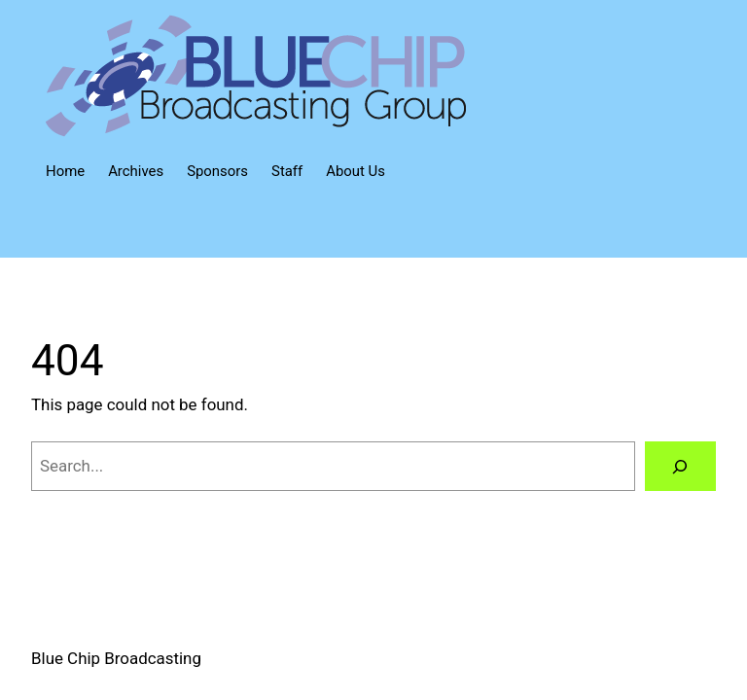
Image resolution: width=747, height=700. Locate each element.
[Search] (680, 466)
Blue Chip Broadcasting (116, 658)
